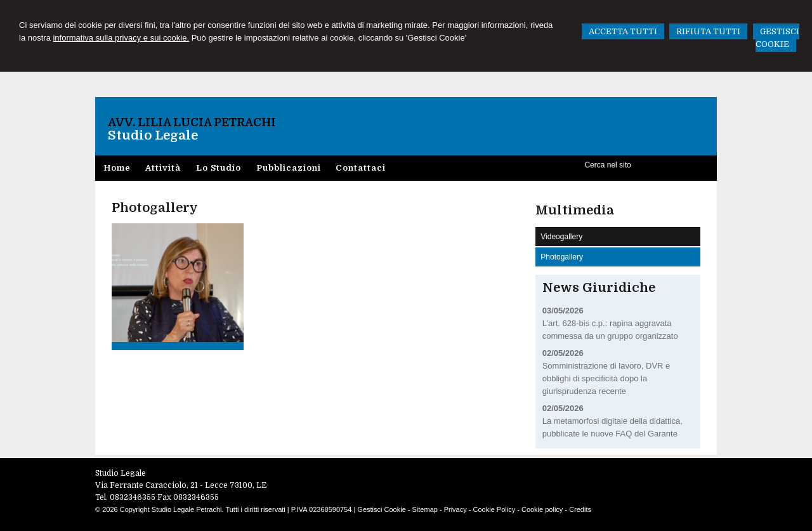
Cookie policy (542, 509)
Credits (580, 509)
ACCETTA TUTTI (623, 31)
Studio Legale (153, 135)
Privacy (455, 509)
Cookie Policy (494, 509)
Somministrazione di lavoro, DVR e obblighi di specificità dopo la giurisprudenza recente (606, 378)
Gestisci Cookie (381, 509)
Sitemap (425, 509)
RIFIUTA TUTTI (708, 31)
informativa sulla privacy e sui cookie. (121, 38)
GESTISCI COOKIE (777, 38)
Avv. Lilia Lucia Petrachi (192, 122)
